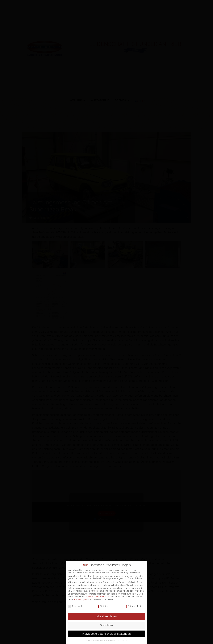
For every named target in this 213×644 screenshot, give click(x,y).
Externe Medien (133, 606)
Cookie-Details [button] (92, 640)
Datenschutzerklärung (99, 597)
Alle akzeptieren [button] (106, 616)
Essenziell (75, 606)
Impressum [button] (122, 640)
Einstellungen (80, 600)
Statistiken (103, 606)
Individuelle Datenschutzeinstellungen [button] (107, 634)
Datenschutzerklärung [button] (108, 640)
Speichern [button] (106, 625)
